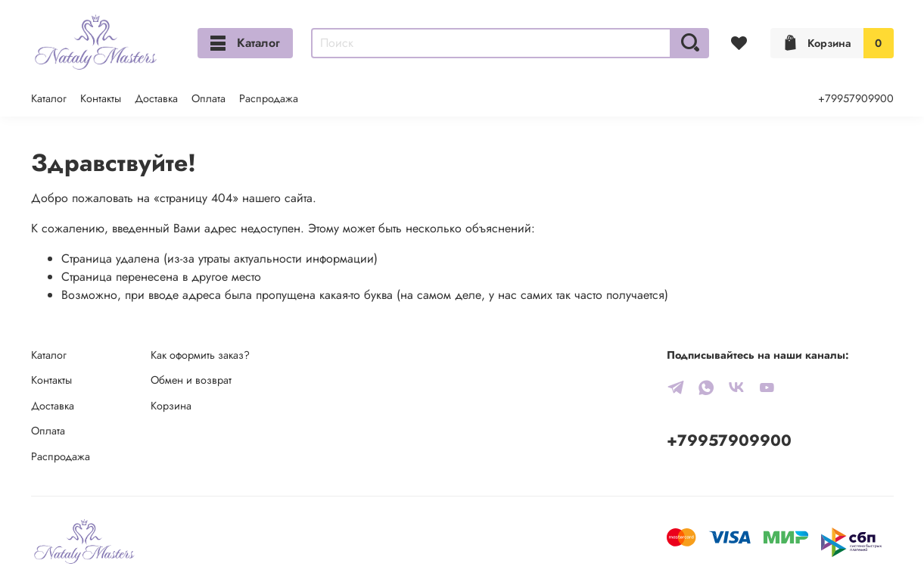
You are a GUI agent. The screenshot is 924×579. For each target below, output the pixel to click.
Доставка (156, 98)
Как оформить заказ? (200, 355)
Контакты (101, 98)
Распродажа (269, 98)
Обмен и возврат (191, 380)
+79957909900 (856, 98)
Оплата (208, 98)
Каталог (245, 43)
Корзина (171, 406)
